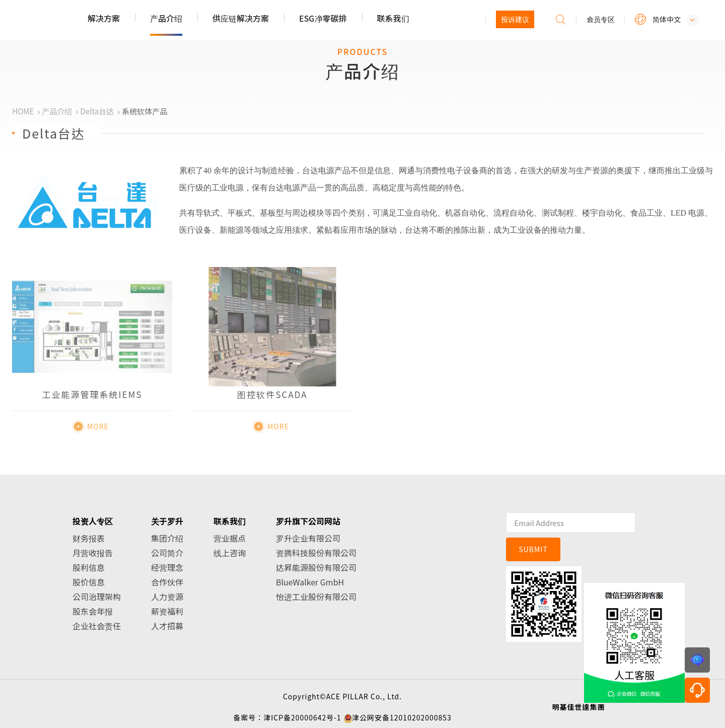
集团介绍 (167, 538)
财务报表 (89, 538)
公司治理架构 (97, 597)
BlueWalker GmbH (310, 582)
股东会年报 (93, 611)
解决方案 (104, 18)
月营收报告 (93, 553)
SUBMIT (533, 549)
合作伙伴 (167, 582)
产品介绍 (166, 18)
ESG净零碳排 (323, 18)
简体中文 (667, 19)
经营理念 (167, 567)
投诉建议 (515, 19)
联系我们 (393, 18)
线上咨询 (230, 553)
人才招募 (167, 626)
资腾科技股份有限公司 (316, 553)
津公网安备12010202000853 (402, 717)
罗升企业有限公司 (308, 538)
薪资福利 (167, 611)
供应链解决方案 (241, 18)
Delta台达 (97, 111)
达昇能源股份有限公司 (316, 567)
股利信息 (89, 567)
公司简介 (167, 553)
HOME (23, 111)
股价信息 (89, 582)
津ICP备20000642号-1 (302, 717)
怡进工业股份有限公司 (316, 597)
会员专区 (601, 19)
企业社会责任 (97, 626)
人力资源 (167, 597)
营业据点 (230, 538)
